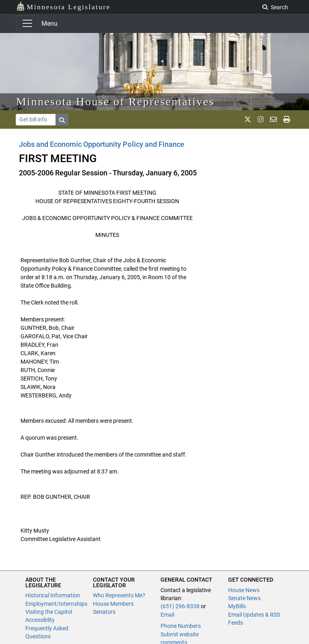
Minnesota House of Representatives (115, 102)
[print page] (287, 119)
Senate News (244, 598)
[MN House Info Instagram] (261, 119)
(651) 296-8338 (180, 606)
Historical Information (53, 595)
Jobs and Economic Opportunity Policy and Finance (102, 144)
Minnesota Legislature (63, 6)
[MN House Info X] (248, 119)
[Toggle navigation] (27, 23)
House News (244, 590)
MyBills (237, 606)
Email (167, 615)
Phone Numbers (181, 626)
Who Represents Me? (119, 595)
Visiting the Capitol (49, 612)
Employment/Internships (56, 604)
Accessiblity (40, 620)
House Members (113, 604)
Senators (104, 612)
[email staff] (273, 119)
